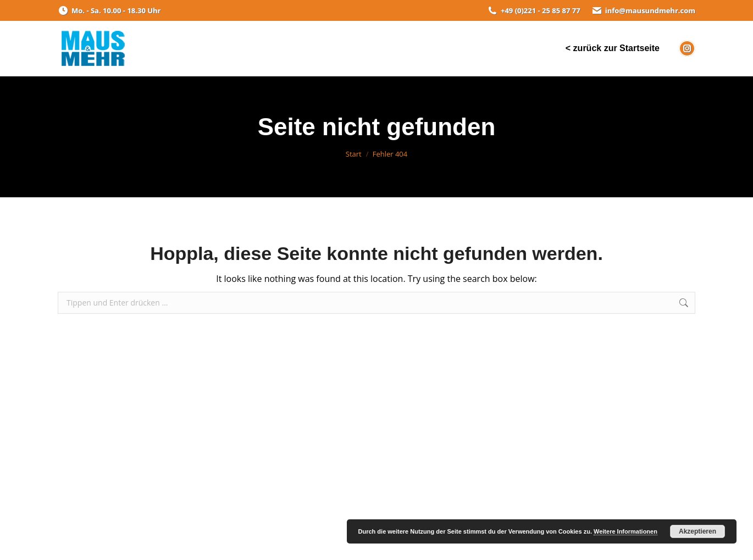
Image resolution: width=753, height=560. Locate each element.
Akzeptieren (697, 531)
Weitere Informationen (625, 531)
